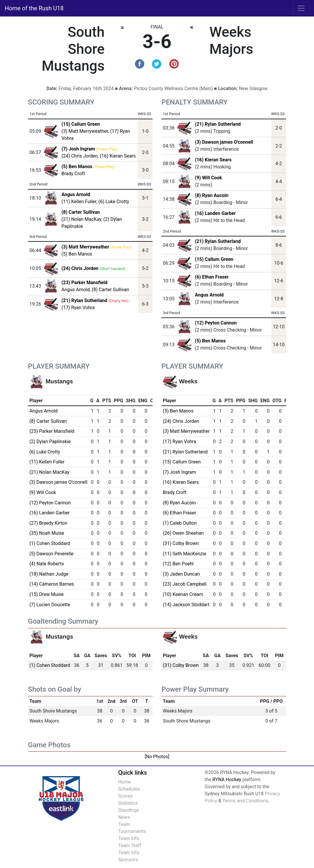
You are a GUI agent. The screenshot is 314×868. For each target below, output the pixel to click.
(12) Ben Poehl (178, 564)
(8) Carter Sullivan (110, 290)
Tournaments (132, 831)
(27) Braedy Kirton (48, 523)
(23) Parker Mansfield (52, 431)
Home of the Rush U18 (34, 8)
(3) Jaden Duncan (181, 574)
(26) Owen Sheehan (183, 533)
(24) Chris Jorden (80, 156)
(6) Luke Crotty (114, 202)
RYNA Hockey (227, 780)
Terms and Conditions (245, 801)
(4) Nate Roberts (47, 564)
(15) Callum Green (214, 259)
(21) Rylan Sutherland (218, 124)
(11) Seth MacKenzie (185, 554)
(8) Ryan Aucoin (212, 195)
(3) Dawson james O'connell (224, 142)
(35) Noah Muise (47, 533)
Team (124, 824)
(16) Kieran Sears (118, 156)
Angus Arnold (76, 290)
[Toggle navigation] (301, 8)
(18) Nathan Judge (49, 574)
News (124, 817)
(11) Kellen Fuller (79, 202)
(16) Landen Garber (215, 213)
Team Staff (130, 845)
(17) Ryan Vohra (78, 308)
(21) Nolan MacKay (81, 219)
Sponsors (128, 860)
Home (125, 782)
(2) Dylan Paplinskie (50, 442)
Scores (125, 796)
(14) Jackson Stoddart (186, 605)
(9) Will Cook (208, 178)
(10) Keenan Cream (183, 594)
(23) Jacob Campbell (185, 584)
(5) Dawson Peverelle (51, 554)
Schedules (129, 789)
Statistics (128, 803)
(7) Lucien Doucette (50, 605)
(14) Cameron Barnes (52, 584)
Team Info (129, 838)
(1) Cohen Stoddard (50, 543)
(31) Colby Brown (181, 543)
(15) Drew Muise (47, 594)
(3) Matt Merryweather (85, 131)
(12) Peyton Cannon (216, 323)
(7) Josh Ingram (179, 472)
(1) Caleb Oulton (180, 523)
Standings (129, 810)
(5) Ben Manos (77, 254)
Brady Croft (73, 174)
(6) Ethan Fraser (212, 277)
